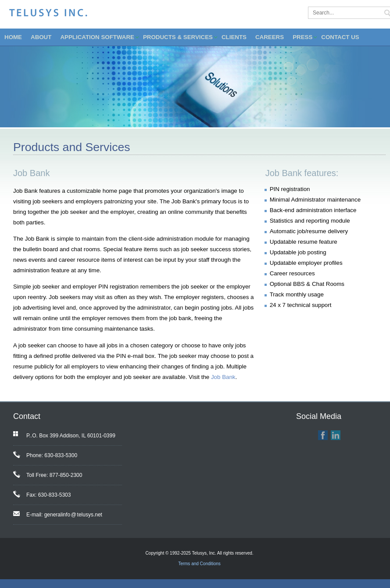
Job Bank (223, 377)
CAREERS (270, 37)
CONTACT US (340, 37)
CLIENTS (234, 37)
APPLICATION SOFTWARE (97, 37)
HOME (13, 37)
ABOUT (41, 37)
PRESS (302, 37)
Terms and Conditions (199, 564)
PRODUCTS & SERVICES (178, 37)
